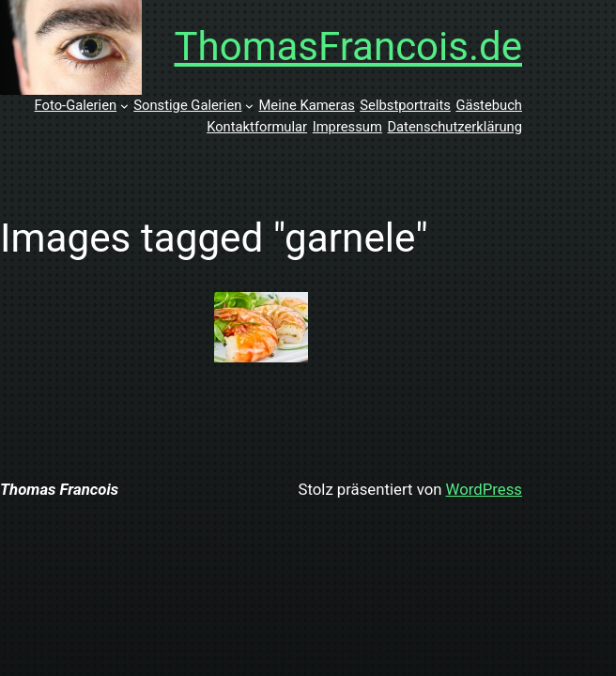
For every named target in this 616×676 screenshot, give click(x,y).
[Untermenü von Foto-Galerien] (124, 106)
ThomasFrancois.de (349, 46)
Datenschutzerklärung (454, 127)
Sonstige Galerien (187, 105)
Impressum (347, 127)
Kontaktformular (257, 127)
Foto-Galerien (76, 105)
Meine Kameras (306, 105)
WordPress (484, 489)
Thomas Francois (59, 489)
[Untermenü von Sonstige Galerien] (249, 106)
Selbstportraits (405, 105)
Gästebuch (489, 105)
